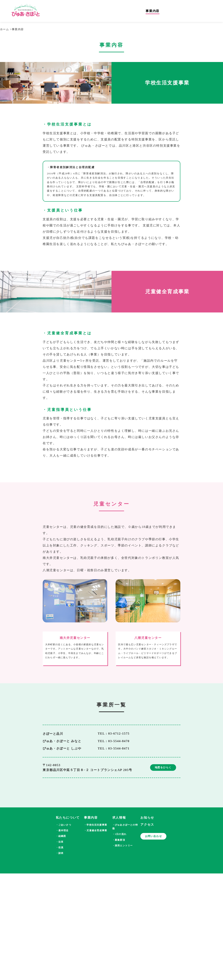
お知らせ (147, 818)
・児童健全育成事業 (96, 830)
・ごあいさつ (64, 825)
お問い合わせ (154, 836)
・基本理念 (62, 830)
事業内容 (156, 12)
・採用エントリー (123, 846)
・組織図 (61, 836)
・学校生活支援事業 (96, 825)
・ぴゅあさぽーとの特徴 (125, 827)
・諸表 (60, 853)
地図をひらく (163, 767)
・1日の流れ (119, 834)
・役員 (60, 847)
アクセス (147, 825)
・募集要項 (119, 840)
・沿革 (60, 842)
